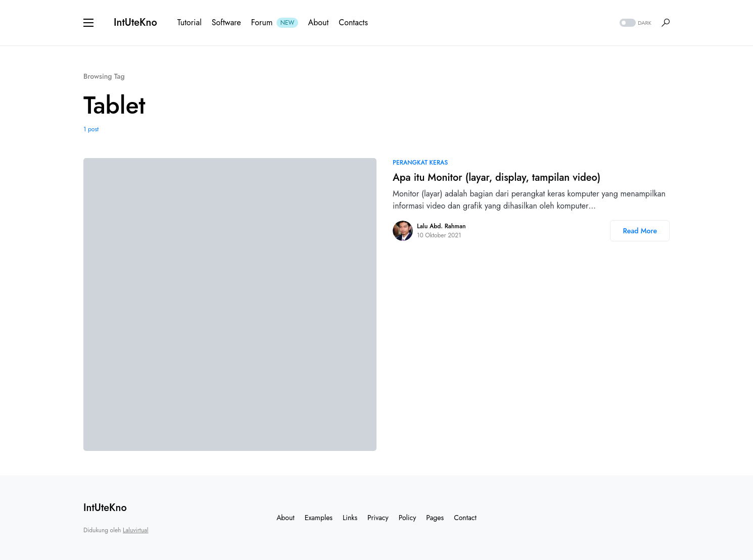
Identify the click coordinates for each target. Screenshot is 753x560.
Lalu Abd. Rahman (441, 226)
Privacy (378, 518)
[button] (88, 23)
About (286, 518)
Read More (640, 231)
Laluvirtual (135, 530)
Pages (435, 518)
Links (350, 518)
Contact (465, 518)
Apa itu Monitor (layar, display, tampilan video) (497, 177)
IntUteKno (135, 22)
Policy (408, 518)
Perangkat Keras (420, 163)
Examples (319, 518)
